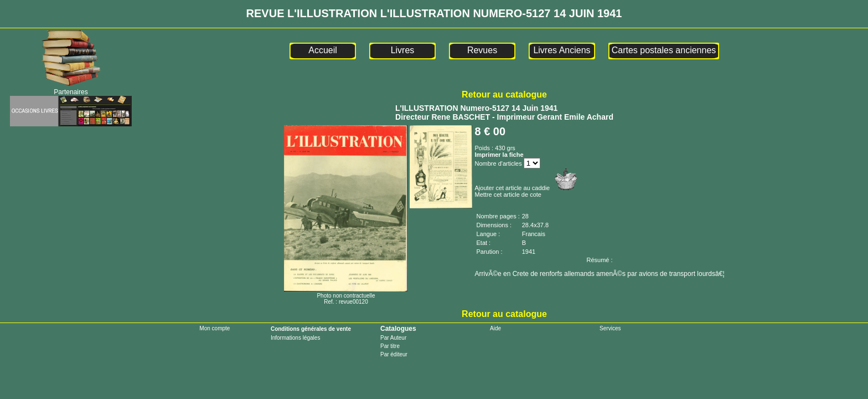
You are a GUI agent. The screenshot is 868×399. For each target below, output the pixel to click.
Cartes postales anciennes (664, 50)
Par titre (390, 346)
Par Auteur (393, 338)
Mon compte (215, 328)
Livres (403, 50)
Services (610, 328)
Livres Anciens (562, 50)
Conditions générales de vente (311, 329)
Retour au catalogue (504, 94)
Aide (495, 328)
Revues (482, 50)
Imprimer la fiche (499, 155)
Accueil (323, 50)
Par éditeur (394, 354)
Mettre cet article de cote (508, 195)
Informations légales (296, 338)
